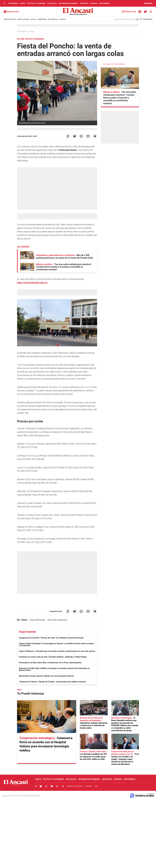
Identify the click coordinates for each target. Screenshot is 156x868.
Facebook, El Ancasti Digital (36, 786)
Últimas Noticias (10, 19)
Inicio (23, 3)
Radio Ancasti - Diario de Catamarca (11, 12)
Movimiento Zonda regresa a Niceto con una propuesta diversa (46, 676)
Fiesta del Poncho (37, 620)
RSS (96, 786)
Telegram (63, 786)
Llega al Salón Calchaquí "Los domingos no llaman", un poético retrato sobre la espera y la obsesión (57, 644)
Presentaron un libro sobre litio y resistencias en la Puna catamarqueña (50, 663)
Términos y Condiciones (75, 786)
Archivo (33, 19)
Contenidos (104, 3)
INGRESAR (148, 3)
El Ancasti (22, 31)
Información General (68, 3)
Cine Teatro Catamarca (57, 620)
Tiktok (57, 786)
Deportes (84, 3)
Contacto (63, 19)
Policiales (52, 3)
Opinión (94, 3)
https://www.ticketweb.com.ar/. (33, 283)
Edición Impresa (23, 19)
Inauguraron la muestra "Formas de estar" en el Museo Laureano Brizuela (51, 638)
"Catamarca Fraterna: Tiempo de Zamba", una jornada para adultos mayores (52, 682)
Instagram (46, 786)
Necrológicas (53, 19)
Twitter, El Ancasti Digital (41, 786)
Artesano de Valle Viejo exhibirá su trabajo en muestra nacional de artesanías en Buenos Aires (54, 669)
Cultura (31, 31)
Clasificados (42, 19)
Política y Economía (36, 3)
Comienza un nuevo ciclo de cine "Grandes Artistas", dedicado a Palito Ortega (53, 657)
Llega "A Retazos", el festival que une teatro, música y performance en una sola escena (57, 651)
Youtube (52, 786)
